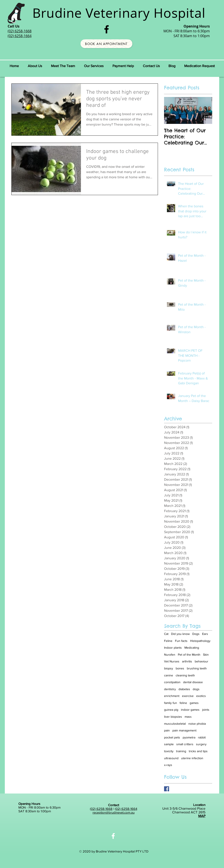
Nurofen (170, 655)
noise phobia (197, 724)
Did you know (180, 634)
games (194, 703)
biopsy (169, 668)
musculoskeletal (175, 724)
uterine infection (192, 758)
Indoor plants (173, 648)
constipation (172, 682)
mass (188, 717)
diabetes (184, 689)
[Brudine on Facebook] (167, 789)
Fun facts (181, 641)
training (181, 751)
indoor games (190, 710)
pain (167, 730)
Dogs (196, 634)
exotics (201, 696)
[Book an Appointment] (106, 44)
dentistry (170, 689)
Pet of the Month (189, 655)
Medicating (192, 648)
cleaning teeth (185, 675)
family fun (171, 703)
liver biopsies (173, 717)
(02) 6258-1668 (101, 809)
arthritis (187, 661)
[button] (63, 66)
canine (169, 675)
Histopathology (200, 641)
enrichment (172, 696)
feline (183, 703)
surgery (201, 744)
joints (206, 710)
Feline (168, 641)
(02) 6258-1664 (126, 809)
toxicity (169, 751)
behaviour (201, 661)
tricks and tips (198, 751)
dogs (196, 689)
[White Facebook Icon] (113, 836)
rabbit (202, 737)
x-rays (168, 765)
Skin (206, 655)
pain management (184, 730)
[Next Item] (205, 110)
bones (180, 668)
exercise (188, 696)
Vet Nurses (172, 661)
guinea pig (171, 710)
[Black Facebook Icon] (107, 29)
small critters (185, 744)
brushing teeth (197, 668)
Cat (166, 634)
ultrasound (171, 758)
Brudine (57, 13)
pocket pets (172, 737)
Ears (205, 634)
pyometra (189, 737)
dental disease (193, 682)
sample (169, 744)
